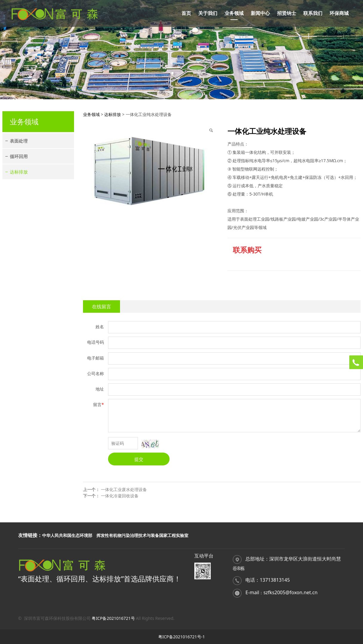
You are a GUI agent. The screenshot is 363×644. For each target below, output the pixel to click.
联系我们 (313, 13)
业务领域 (234, 13)
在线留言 (101, 306)
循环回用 (19, 156)
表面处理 (19, 141)
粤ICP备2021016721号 (113, 618)
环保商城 (339, 13)
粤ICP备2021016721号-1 (182, 637)
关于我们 (208, 13)
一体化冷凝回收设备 (120, 496)
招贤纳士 (287, 13)
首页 (186, 13)
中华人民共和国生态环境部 (67, 535)
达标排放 (19, 172)
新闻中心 (260, 13)
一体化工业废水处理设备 (124, 489)
